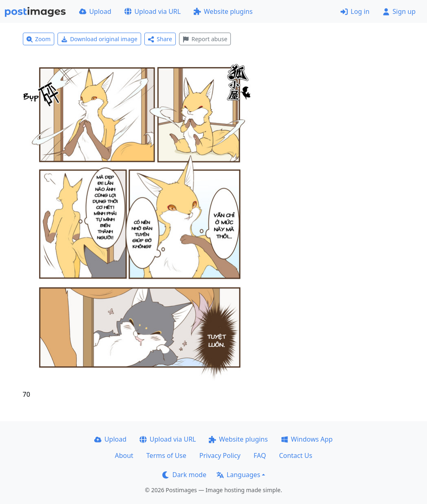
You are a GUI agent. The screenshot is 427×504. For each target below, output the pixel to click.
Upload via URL (153, 11)
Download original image (99, 39)
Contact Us (295, 455)
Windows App (307, 439)
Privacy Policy (220, 455)
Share (160, 39)
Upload (95, 11)
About (124, 455)
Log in (355, 11)
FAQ (260, 455)
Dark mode (184, 475)
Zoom (39, 39)
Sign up (399, 11)
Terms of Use (166, 455)
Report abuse (205, 39)
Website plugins (223, 11)
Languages (238, 475)
